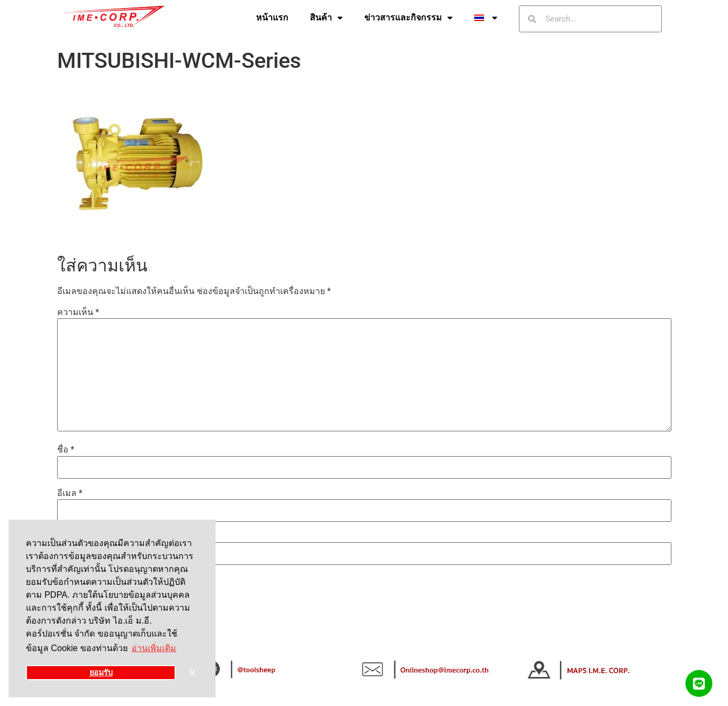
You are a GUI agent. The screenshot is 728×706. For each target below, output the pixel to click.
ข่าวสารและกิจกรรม (408, 18)
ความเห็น (78, 312)
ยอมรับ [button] (101, 673)
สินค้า (326, 18)
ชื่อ (66, 450)
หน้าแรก (272, 18)
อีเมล (70, 493)
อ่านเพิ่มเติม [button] (154, 648)
